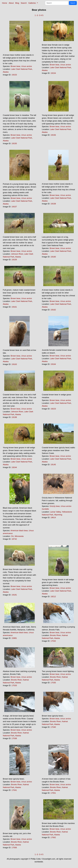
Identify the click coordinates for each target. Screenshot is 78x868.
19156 (53, 135)
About (11, 3)
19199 (14, 417)
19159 (14, 260)
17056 (14, 848)
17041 (14, 790)
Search (24, 3)
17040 (53, 727)
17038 (14, 738)
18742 (14, 539)
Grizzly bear (55, 506)
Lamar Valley (55, 512)
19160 (53, 257)
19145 (53, 465)
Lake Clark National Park (22, 69)
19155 (14, 143)
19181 (14, 595)
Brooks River (55, 635)
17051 (53, 793)
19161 (14, 307)
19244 (14, 467)
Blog (17, 3)
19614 (53, 517)
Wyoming (58, 515)
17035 (53, 683)
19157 (14, 207)
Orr (12, 536)
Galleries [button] (32, 3)
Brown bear (15, 66)
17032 (53, 641)
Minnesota (19, 536)
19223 (53, 409)
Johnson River (17, 254)
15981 (14, 638)
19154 (53, 73)
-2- (37, 15)
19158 (53, 204)
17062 (53, 837)
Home (5, 3)
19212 (53, 597)
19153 (14, 75)
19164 (53, 364)
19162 (53, 310)
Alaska (6, 72)
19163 (14, 364)
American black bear (19, 531)
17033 (14, 685)
